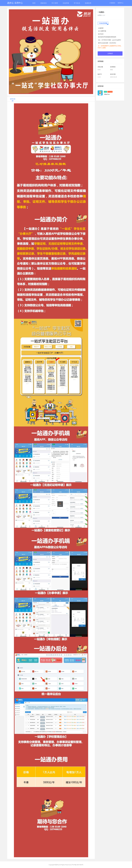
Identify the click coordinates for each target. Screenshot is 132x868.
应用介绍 (13, 99)
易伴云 (15, 3)
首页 (34, 3)
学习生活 (77, 3)
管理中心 (121, 3)
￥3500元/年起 (103, 23)
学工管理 (55, 3)
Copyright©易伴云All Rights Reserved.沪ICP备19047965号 (66, 865)
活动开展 (66, 3)
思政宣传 (44, 3)
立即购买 (110, 53)
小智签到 (112, 3)
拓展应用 (88, 3)
